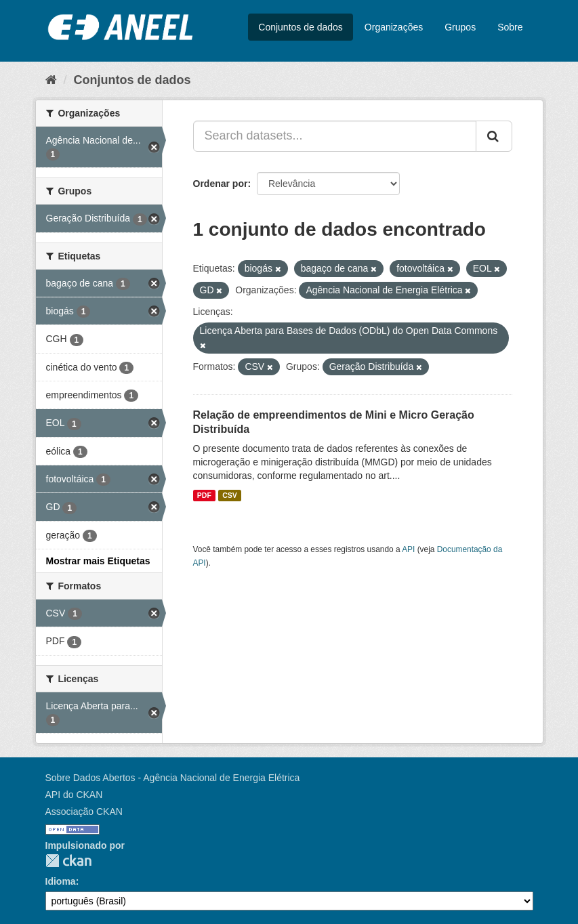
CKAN (68, 861)
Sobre (510, 27)
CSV (230, 495)
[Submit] (494, 136)
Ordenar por (221, 184)
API (408, 549)
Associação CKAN (84, 812)
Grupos (460, 27)
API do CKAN (74, 795)
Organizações (394, 27)
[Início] (51, 80)
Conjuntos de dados (301, 27)
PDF (204, 495)
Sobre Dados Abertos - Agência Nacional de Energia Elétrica (173, 778)
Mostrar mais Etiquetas (98, 561)
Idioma (61, 881)
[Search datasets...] (335, 136)
